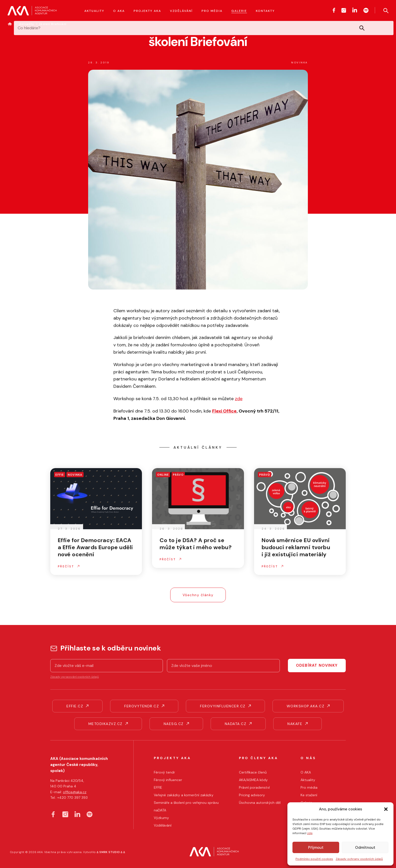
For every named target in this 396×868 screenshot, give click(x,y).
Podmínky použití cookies (314, 859)
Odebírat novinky (317, 665)
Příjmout (316, 848)
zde (310, 833)
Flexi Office (224, 411)
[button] (386, 809)
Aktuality (27, 24)
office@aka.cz (75, 792)
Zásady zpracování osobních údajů (75, 677)
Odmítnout (365, 848)
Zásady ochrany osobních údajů (359, 859)
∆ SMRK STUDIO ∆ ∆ (111, 852)
